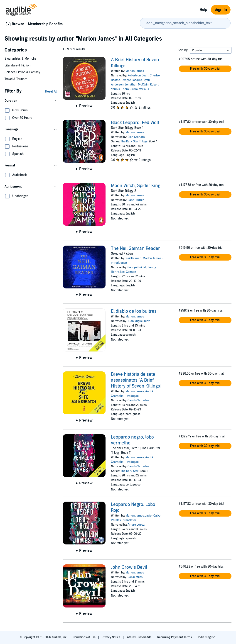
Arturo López (136, 525)
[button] (31, 101)
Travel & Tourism (16, 79)
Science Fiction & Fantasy (22, 72)
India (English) (207, 637)
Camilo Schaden (138, 400)
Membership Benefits (45, 24)
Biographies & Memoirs (21, 59)
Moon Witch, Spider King (136, 186)
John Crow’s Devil (129, 567)
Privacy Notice (111, 637)
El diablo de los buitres (134, 311)
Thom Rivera (129, 89)
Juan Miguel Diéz (139, 321)
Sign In (221, 10)
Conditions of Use (85, 637)
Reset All (51, 91)
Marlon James (135, 71)
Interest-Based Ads (139, 637)
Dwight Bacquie (132, 80)
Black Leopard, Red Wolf (135, 123)
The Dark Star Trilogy (134, 141)
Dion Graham (136, 137)
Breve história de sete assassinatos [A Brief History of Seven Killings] (136, 380)
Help (203, 10)
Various (144, 89)
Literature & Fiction (17, 65)
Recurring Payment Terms (175, 637)
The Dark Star (129, 471)
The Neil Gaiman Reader (135, 249)
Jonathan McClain (137, 85)
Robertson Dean (138, 76)
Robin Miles (135, 577)
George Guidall (137, 267)
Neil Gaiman (133, 258)
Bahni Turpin (136, 200)
